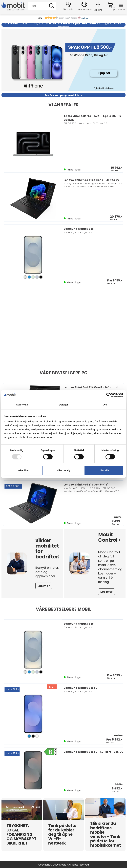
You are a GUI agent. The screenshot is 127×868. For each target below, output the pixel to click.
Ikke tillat (23, 470)
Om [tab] (105, 405)
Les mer (44, 586)
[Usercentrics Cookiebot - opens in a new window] (109, 395)
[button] (63, 18)
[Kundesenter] (84, 4)
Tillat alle (104, 470)
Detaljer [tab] (63, 405)
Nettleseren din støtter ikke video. (63, 330)
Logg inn (98, 5)
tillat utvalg (63, 470)
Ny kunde (68, 9)
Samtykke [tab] (22, 405)
